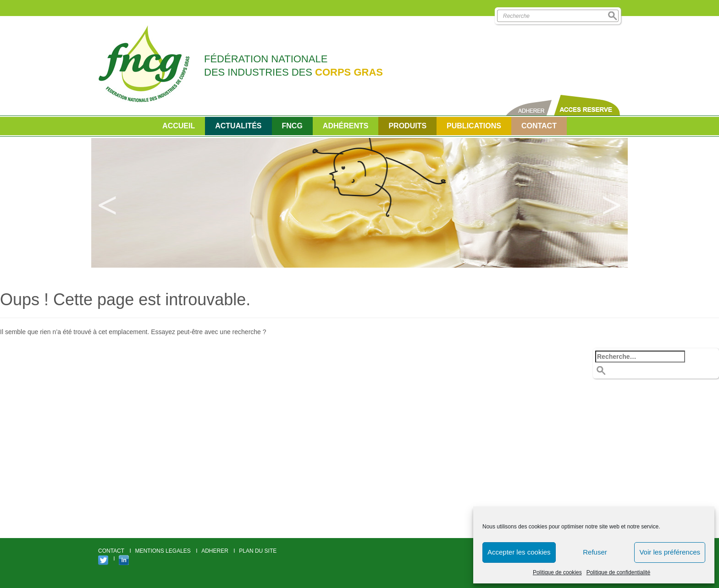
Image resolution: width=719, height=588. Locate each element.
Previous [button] (107, 203)
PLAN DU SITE (258, 551)
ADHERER (215, 551)
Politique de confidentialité (618, 572)
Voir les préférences (670, 552)
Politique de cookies (557, 572)
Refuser (595, 552)
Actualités (238, 126)
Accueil (179, 126)
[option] (359, 203)
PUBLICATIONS (474, 126)
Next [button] (612, 203)
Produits (407, 126)
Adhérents (346, 126)
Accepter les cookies (519, 552)
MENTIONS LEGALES (163, 551)
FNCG (292, 126)
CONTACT (539, 126)
